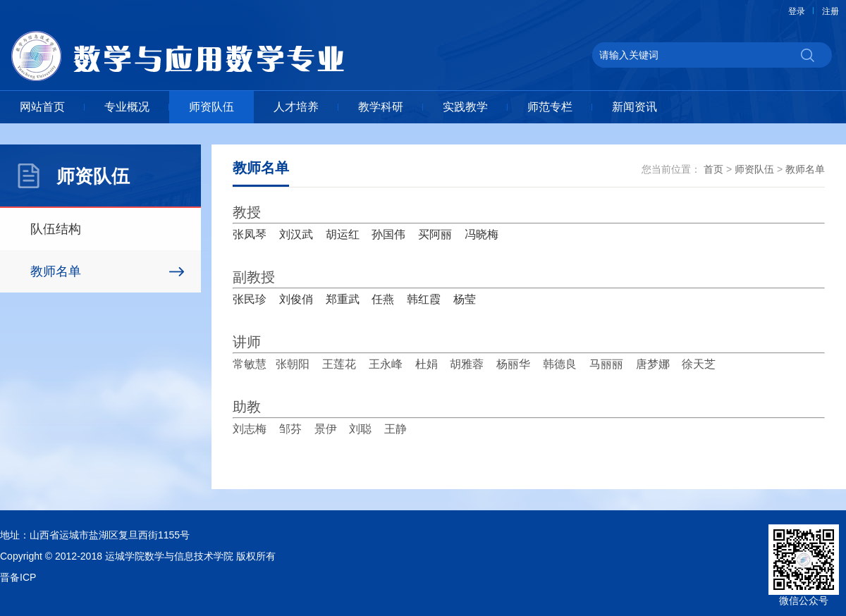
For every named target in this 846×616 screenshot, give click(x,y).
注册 (830, 11)
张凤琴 (250, 234)
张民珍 (250, 299)
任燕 (383, 299)
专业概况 (127, 107)
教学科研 (381, 107)
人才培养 (296, 107)
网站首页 (42, 107)
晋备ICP (18, 577)
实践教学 (465, 107)
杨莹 (465, 299)
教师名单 (56, 271)
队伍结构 (56, 229)
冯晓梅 (482, 234)
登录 (797, 11)
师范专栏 (550, 107)
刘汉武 (296, 234)
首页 (713, 169)
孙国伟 (388, 234)
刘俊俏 (296, 299)
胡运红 (343, 234)
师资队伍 (211, 107)
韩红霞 (424, 299)
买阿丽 (435, 234)
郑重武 (343, 299)
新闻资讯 (634, 107)
